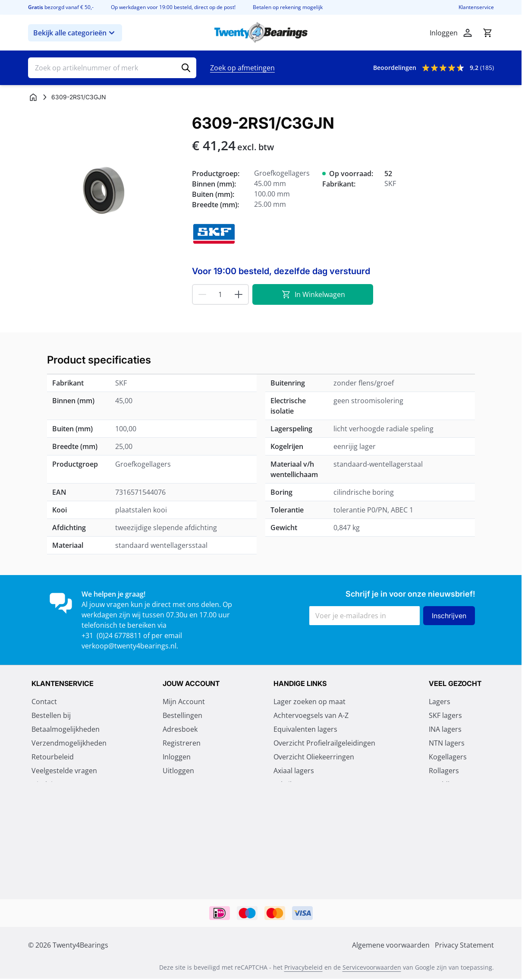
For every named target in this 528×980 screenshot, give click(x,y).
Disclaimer (49, 785)
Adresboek (180, 730)
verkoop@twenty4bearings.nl (129, 646)
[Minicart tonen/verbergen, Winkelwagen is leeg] (487, 33)
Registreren (182, 744)
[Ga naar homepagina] (33, 97)
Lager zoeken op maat (310, 702)
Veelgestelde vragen (64, 771)
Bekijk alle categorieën (75, 33)
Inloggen (177, 758)
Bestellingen (182, 716)
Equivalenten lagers (305, 730)
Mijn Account (184, 702)
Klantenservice (476, 7)
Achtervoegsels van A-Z (311, 716)
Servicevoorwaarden (372, 968)
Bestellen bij (51, 716)
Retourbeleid (53, 758)
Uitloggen (178, 771)
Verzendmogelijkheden (69, 744)
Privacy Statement (61, 799)
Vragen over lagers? (306, 799)
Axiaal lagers (294, 771)
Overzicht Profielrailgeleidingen (324, 744)
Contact (44, 702)
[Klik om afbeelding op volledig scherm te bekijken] (106, 192)
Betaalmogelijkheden (66, 730)
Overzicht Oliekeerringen (314, 758)
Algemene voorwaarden (70, 813)
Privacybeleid (303, 968)
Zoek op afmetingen (242, 68)
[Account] (468, 33)
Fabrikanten (293, 785)
